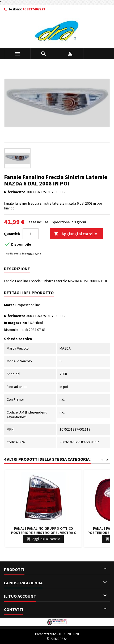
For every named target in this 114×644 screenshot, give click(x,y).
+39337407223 (34, 9)
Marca (9, 305)
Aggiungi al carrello (75, 234)
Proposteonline (28, 305)
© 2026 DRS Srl (57, 639)
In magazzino (16, 323)
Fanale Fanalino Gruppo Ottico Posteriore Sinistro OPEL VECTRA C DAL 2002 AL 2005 (43, 533)
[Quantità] (31, 234)
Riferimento (15, 192)
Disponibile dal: (16, 330)
